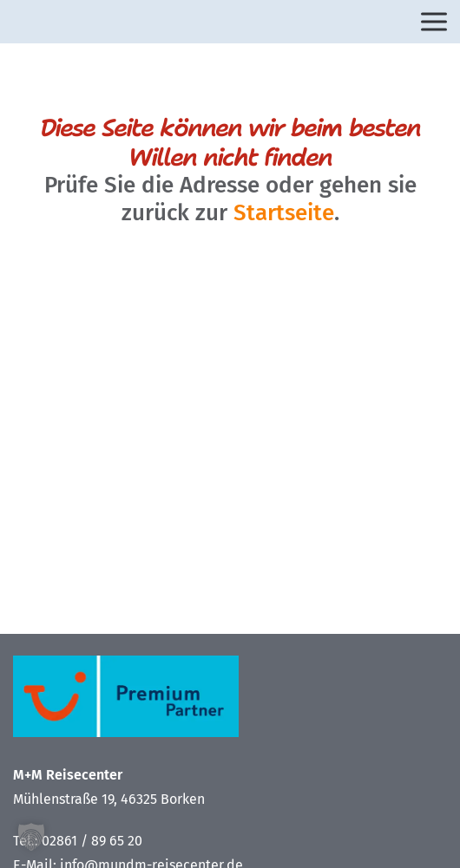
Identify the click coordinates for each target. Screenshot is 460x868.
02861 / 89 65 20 (92, 841)
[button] (31, 837)
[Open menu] (434, 22)
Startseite (284, 213)
